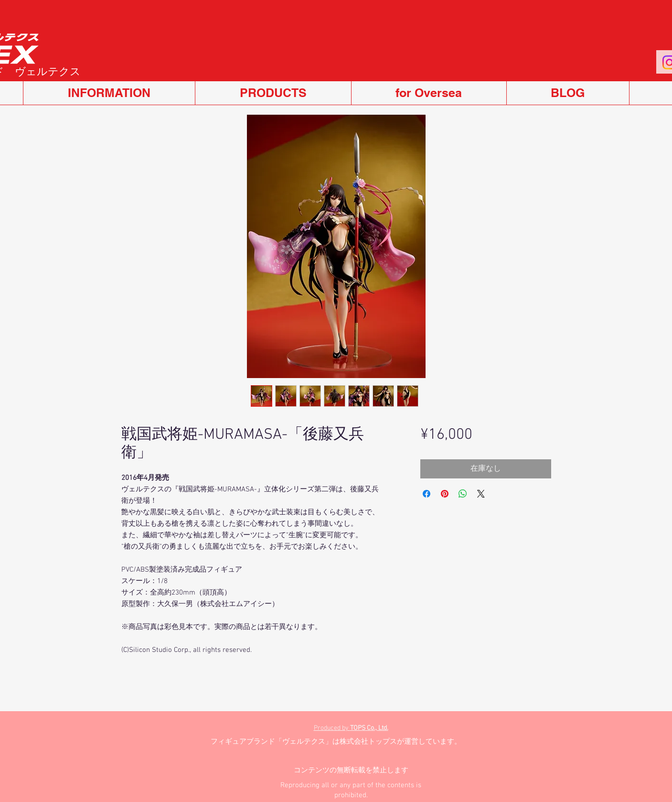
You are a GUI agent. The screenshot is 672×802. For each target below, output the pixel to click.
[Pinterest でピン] (445, 494)
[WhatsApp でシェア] (463, 494)
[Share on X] (481, 494)
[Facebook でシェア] (427, 494)
